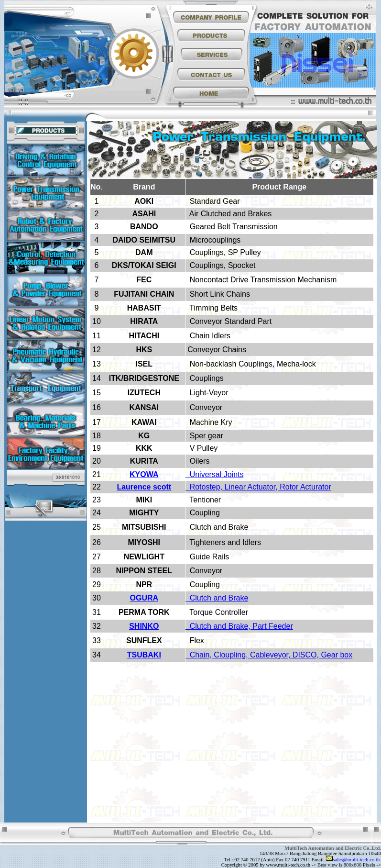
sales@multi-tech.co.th (356, 860)
